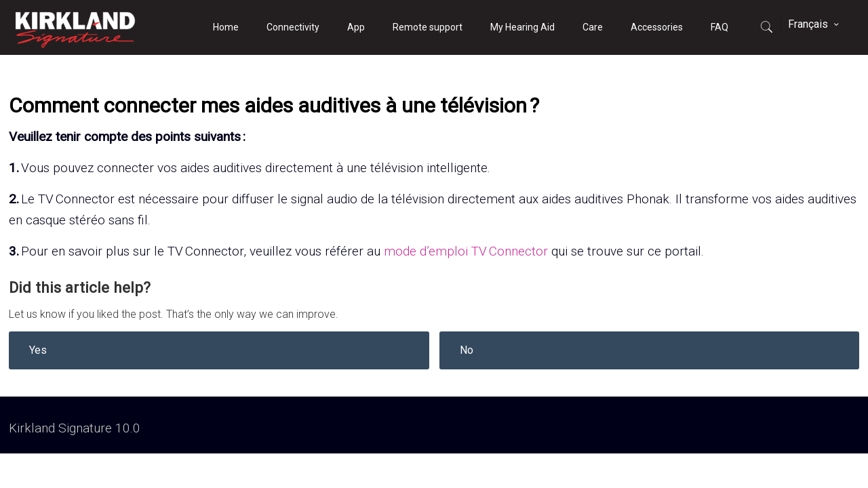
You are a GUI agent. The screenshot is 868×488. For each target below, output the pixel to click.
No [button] (467, 350)
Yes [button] (38, 350)
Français (814, 24)
